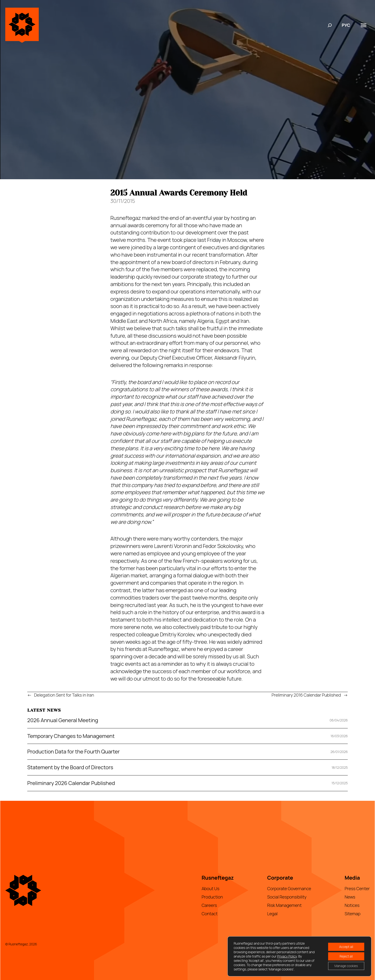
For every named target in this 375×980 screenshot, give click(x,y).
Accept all (345, 946)
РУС (346, 25)
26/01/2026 (339, 752)
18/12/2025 (340, 767)
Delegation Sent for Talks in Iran (64, 695)
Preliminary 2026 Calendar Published (71, 783)
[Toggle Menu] (364, 25)
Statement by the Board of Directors (70, 767)
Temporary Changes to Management (71, 736)
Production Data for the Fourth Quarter (74, 752)
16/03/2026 (339, 736)
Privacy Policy (293, 956)
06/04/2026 (339, 720)
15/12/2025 (340, 783)
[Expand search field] (330, 25)
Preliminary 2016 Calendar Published (306, 695)
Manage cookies (345, 966)
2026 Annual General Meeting (63, 720)
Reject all (345, 956)
